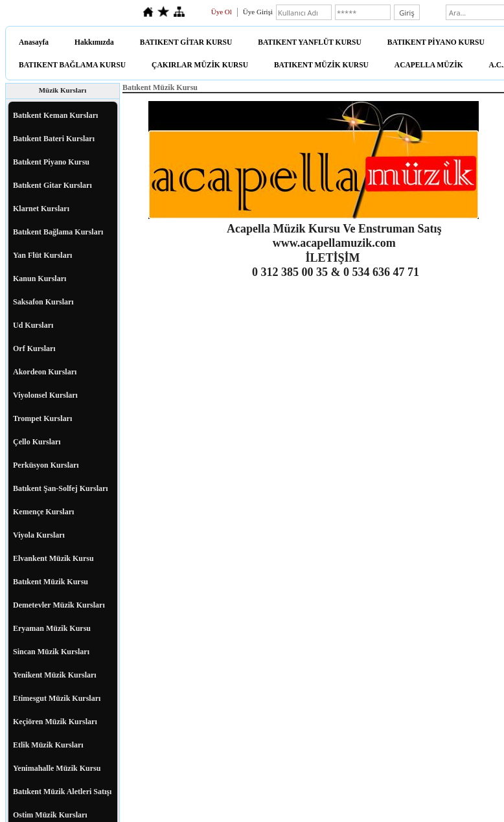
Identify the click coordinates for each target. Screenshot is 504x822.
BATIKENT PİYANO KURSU (436, 42)
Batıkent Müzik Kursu (51, 582)
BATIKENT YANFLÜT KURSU (310, 42)
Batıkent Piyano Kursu (51, 162)
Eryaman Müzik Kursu (52, 628)
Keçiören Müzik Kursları (55, 722)
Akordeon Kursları (45, 372)
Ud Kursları (33, 325)
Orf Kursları (34, 348)
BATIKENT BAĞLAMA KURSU (72, 65)
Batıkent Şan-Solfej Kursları (61, 488)
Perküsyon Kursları (46, 465)
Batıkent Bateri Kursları (54, 139)
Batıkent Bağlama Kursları (58, 232)
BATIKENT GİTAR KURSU (186, 42)
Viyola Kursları (39, 535)
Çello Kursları (37, 442)
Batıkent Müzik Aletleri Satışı (62, 792)
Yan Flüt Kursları (42, 255)
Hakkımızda (94, 42)
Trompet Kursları (42, 418)
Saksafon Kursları (43, 302)
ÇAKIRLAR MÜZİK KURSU (200, 65)
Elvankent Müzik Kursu (53, 558)
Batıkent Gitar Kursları (52, 185)
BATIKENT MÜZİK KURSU (321, 65)
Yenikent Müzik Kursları (55, 675)
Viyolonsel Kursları (45, 395)
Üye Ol (222, 12)
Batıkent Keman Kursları (55, 115)
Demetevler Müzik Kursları (59, 605)
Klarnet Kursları (41, 209)
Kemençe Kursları (43, 512)
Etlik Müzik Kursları (48, 745)
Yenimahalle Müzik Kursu (57, 768)
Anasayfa (34, 42)
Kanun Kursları (40, 279)
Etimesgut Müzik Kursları (57, 698)
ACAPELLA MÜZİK (429, 65)
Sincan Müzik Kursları (51, 652)
